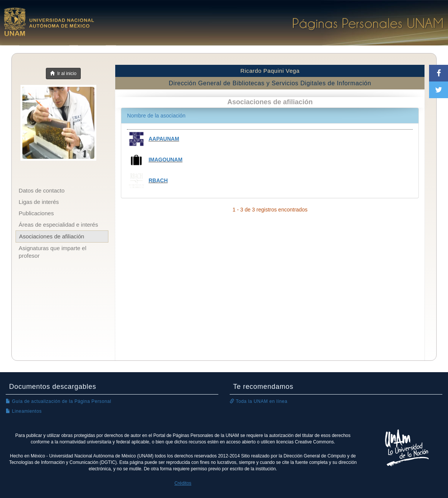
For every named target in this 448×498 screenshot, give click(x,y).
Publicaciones (36, 213)
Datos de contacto (42, 190)
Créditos (183, 483)
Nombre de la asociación (156, 116)
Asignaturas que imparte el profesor (52, 252)
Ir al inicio (63, 74)
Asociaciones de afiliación (52, 236)
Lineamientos (24, 411)
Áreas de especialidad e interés (58, 225)
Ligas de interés (39, 202)
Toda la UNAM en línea (258, 401)
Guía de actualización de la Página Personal (59, 401)
